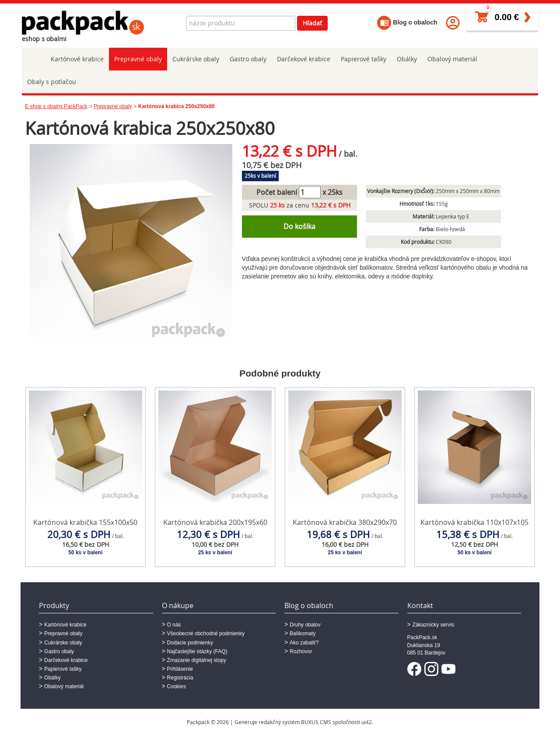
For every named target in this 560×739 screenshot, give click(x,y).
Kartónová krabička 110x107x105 (474, 522)
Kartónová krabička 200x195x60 (215, 522)
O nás (174, 625)
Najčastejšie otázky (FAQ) (197, 651)
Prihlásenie (180, 669)
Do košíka (299, 226)
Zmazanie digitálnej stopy (197, 660)
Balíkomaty (303, 633)
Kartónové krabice (77, 59)
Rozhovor (301, 651)
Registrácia (180, 678)
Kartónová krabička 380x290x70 (345, 522)
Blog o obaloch (407, 22)
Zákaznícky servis (433, 625)
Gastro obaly (248, 59)
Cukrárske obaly (196, 59)
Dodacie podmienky (190, 643)
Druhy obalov (305, 625)
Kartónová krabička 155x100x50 (85, 522)
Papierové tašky (364, 59)
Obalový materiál (452, 59)
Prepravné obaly (138, 59)
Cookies (177, 686)
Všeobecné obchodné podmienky (206, 633)
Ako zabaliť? (304, 643)
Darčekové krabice (304, 59)
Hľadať (312, 23)
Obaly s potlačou (52, 82)
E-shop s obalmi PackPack (56, 106)
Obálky (407, 59)
